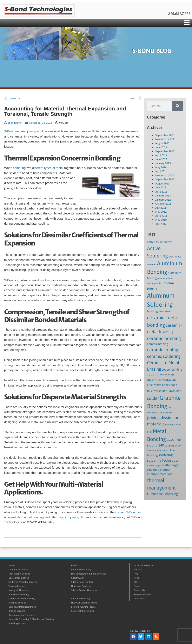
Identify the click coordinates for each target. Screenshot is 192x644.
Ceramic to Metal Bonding (22, 599)
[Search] (178, 106)
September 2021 (165, 135)
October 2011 (163, 204)
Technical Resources (144, 565)
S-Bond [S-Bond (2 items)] (177, 440)
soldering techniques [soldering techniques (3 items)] (163, 460)
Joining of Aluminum (19, 590)
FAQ (136, 574)
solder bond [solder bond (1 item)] (161, 450)
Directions (139, 599)
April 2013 (161, 192)
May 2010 (161, 220)
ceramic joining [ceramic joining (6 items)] (163, 350)
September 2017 (165, 151)
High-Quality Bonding (19, 574)
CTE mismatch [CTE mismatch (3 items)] (164, 375)
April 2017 (161, 155)
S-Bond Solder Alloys (82, 570)
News (136, 578)
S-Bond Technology (81, 599)
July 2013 (161, 187)
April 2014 (161, 171)
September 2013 (165, 179)
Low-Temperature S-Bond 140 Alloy (89, 574)
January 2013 (163, 196)
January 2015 (163, 163)
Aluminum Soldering (19, 594)
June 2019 (161, 147)
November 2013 (165, 175)
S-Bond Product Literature (84, 590)
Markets (138, 570)
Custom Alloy (78, 578)
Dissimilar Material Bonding (22, 607)
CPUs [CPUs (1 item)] (150, 375)
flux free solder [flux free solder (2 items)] (157, 391)
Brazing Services (17, 611)
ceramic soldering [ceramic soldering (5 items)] (164, 356)
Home (11, 565)
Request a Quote (142, 594)
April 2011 (161, 216)
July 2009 (161, 224)
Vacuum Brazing (17, 586)
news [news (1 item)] (169, 440)
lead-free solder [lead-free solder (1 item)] (173, 425)
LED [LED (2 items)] (150, 432)
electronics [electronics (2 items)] (154, 385)
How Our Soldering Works (84, 603)
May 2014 (161, 167)
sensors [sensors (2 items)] (169, 445)
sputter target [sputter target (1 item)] (154, 465)
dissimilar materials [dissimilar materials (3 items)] (162, 380)
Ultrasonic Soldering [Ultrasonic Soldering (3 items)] (163, 494)
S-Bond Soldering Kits (82, 582)
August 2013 (162, 184)
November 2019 (165, 139)
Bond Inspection (16, 623)
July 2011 (161, 208)
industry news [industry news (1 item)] (165, 413)
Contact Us (139, 590)
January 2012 (163, 200)
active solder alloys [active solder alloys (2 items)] (160, 242)
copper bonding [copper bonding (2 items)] (172, 370)
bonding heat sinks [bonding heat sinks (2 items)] (159, 311)
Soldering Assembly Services (23, 582)
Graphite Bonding (17, 603)
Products (75, 565)
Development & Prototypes (22, 615)
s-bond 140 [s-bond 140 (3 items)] (155, 445)
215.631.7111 (179, 14)
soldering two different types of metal (38, 168)
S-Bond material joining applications (29, 131)
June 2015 (161, 159)
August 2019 (162, 143)
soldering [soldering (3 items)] (165, 455)
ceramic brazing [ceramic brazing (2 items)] (158, 344)
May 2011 (161, 212)
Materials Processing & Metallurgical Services (31, 619)
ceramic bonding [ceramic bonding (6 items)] (164, 338)
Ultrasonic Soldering (19, 578)
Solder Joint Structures (82, 611)
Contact (138, 586)
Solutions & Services (19, 570)
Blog (136, 582)
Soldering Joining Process (84, 607)
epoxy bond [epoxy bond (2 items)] (170, 385)
